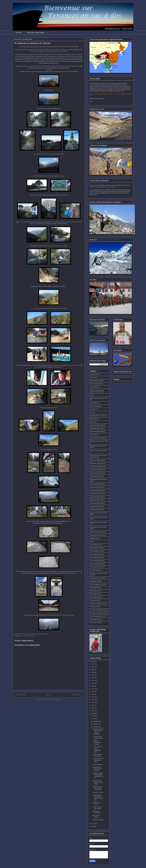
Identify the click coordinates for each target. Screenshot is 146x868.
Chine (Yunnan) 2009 (95, 384)
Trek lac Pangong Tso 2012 (97, 584)
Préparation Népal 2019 (96, 491)
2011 (93, 681)
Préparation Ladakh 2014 (96, 464)
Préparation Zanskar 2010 (97, 532)
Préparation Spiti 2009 (96, 506)
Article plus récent (20, 695)
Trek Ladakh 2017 (94, 594)
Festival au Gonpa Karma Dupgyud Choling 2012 (97, 391)
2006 (93, 670)
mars (95, 716)
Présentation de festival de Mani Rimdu (98, 782)
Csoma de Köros (94, 387)
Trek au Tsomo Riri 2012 (96, 567)
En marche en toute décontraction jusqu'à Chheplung (98, 732)
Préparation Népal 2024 (96, 497)
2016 (93, 694)
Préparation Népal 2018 (96, 487)
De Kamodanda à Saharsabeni (98, 755)
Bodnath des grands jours (97, 812)
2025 (93, 824)
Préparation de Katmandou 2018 (98, 441)
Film (91, 395)
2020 (93, 705)
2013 (93, 686)
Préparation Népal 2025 (96, 500)
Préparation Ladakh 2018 (96, 470)
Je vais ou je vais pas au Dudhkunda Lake (97, 749)
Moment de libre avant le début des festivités (97, 788)
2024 (93, 713)
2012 (93, 683)
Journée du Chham (98, 792)
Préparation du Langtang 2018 (98, 451)
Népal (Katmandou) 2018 (96, 432)
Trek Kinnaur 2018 (95, 581)
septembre (96, 721)
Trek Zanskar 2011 (94, 623)
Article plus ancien (78, 695)
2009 (93, 675)
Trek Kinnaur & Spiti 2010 (97, 578)
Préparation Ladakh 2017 (96, 467)
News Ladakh (93, 435)
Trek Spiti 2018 (94, 607)
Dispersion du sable (97, 803)
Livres (91, 412)
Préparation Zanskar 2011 (97, 535)
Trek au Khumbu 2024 (95, 557)
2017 (93, 697)
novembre (96, 727)
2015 (93, 692)
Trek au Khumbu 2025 (95, 561)
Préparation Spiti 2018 (96, 510)
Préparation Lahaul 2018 (96, 473)
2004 (93, 667)
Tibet (91, 542)
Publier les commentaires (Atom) (52, 700)
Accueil (18, 33)
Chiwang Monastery (29, 636)
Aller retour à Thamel (97, 816)
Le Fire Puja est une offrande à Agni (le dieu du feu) (98, 798)
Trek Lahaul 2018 (94, 600)
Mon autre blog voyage (36, 33)
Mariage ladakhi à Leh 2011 (97, 416)
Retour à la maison (98, 820)
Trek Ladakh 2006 (94, 588)
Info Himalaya (93, 403)
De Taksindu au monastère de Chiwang (97, 769)
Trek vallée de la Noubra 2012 (98, 613)
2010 (93, 678)
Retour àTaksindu (98, 765)
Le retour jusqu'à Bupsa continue (98, 737)
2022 (93, 708)
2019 (93, 702)
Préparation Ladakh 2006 (96, 460)
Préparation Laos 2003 (96, 476)
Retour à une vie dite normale (97, 808)
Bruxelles (92, 377)
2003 (93, 664)
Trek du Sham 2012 (95, 570)
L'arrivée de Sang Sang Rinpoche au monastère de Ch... (98, 776)
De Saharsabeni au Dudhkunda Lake (98, 760)
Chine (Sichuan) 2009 (95, 381)
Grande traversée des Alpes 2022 (98, 398)
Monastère (92, 422)
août (94, 719)
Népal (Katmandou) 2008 (96, 428)
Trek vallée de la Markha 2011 (98, 610)
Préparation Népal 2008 (96, 484)
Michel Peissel (93, 419)
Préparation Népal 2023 (96, 494)
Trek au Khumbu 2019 (95, 551)
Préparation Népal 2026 (96, 503)
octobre (95, 724)
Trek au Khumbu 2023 (95, 554)
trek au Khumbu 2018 (95, 548)
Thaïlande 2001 (94, 538)
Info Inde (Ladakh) (95, 406)
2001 (93, 661)
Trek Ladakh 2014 (94, 591)
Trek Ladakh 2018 (94, 597)
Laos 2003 (92, 409)
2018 (93, 700)
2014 (93, 689)
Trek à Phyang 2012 (95, 545)
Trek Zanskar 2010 (95, 619)
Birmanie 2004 (94, 374)
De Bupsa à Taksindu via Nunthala (97, 743)
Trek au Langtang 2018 (96, 564)
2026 (93, 826)
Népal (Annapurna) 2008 (96, 425)
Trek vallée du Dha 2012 (96, 616)
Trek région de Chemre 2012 (97, 604)
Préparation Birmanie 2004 (97, 438)
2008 (93, 672)
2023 (93, 711)
